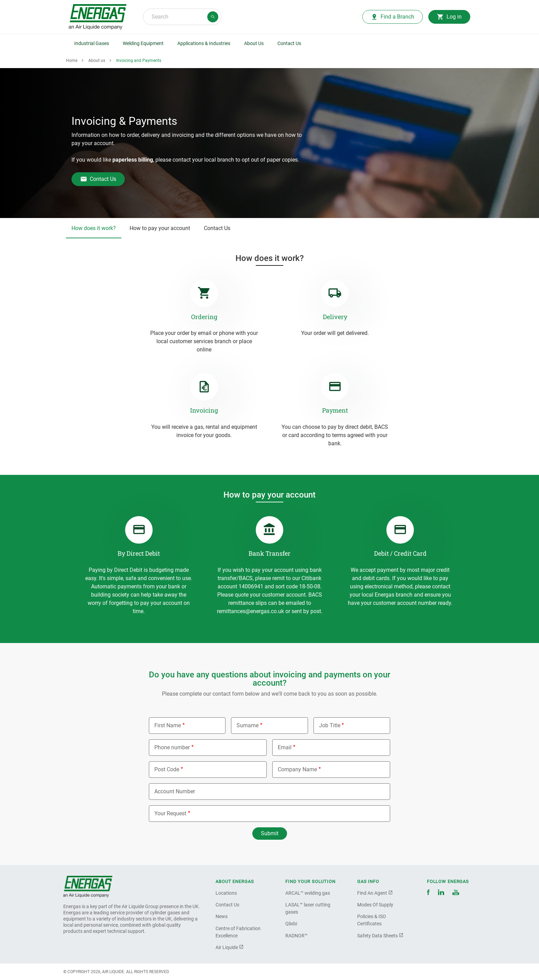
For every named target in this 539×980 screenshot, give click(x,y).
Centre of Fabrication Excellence (238, 932)
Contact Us (289, 43)
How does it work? (94, 228)
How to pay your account (160, 228)
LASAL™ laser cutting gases (308, 908)
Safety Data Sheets (380, 936)
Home (72, 61)
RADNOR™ (296, 936)
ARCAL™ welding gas (308, 893)
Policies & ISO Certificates (372, 920)
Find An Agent (375, 893)
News (222, 916)
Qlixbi (291, 924)
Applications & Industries (204, 43)
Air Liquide (230, 947)
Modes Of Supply (375, 905)
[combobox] (182, 17)
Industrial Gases (92, 43)
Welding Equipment (143, 43)
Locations (226, 893)
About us (97, 61)
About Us (254, 43)
